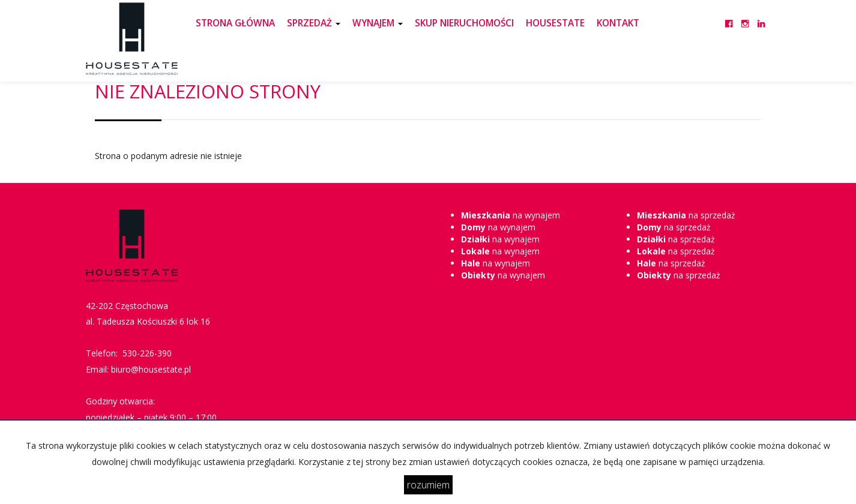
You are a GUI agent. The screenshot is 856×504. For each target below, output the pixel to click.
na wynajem (511, 215)
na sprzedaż (686, 215)
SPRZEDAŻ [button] (314, 23)
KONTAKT (618, 23)
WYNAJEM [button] (378, 23)
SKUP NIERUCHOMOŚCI (464, 23)
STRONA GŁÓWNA (235, 23)
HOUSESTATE (555, 23)
